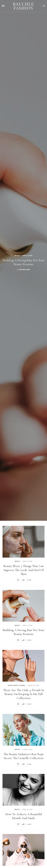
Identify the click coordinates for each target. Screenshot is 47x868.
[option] (23, 260)
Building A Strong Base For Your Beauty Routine (23, 262)
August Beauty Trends (16, 685)
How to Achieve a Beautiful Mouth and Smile (24, 816)
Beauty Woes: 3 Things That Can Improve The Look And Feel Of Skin (24, 570)
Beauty (17, 256)
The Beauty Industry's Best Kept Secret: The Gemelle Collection (24, 756)
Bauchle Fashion (23, 6)
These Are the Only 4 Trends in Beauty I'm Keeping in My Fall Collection (24, 694)
